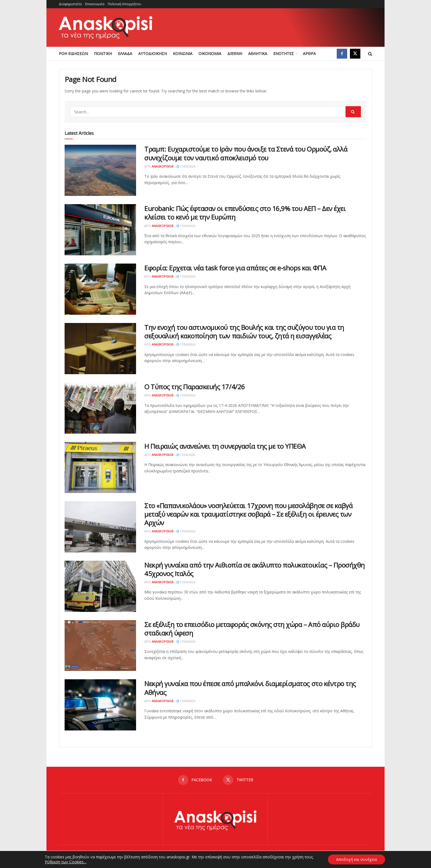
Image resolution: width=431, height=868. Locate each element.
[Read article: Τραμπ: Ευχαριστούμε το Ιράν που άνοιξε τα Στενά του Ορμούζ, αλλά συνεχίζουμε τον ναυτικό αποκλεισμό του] (100, 170)
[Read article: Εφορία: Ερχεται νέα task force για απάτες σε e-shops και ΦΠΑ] (100, 289)
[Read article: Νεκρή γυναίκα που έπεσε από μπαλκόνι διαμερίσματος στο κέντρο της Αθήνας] (100, 705)
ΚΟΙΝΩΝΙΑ (183, 54)
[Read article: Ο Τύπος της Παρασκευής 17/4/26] (100, 408)
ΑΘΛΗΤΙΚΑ (258, 54)
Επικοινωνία (95, 4)
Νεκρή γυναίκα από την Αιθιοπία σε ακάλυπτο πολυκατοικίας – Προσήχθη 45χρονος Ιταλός (255, 569)
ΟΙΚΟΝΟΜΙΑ (210, 54)
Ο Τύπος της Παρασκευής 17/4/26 (195, 387)
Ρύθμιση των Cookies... (65, 862)
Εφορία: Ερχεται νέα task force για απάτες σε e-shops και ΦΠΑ (235, 268)
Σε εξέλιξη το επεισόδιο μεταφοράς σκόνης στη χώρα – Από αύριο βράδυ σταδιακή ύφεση (252, 629)
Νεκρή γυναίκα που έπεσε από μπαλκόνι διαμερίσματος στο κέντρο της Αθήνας (250, 688)
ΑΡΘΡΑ (309, 54)
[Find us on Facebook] (342, 54)
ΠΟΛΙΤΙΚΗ (103, 54)
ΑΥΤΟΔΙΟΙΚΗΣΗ (153, 54)
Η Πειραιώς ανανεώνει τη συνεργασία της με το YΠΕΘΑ (225, 446)
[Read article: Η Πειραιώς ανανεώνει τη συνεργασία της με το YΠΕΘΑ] (100, 467)
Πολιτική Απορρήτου (125, 4)
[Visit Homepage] (106, 28)
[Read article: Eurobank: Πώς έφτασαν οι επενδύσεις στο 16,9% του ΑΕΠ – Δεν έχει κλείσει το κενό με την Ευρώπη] (100, 230)
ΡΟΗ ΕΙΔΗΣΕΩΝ (73, 54)
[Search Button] (370, 54)
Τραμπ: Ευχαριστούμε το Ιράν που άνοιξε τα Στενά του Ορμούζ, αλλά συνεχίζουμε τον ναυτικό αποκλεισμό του (246, 153)
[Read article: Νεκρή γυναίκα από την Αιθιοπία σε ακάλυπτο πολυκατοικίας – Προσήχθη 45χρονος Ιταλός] (100, 586)
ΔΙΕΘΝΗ (235, 54)
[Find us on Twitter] (355, 54)
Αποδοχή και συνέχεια (357, 859)
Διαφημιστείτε (70, 4)
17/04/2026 (186, 166)
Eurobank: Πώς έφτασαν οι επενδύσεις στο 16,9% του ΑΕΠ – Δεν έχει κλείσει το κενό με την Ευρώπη (245, 213)
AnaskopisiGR (163, 166)
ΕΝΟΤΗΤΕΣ (284, 54)
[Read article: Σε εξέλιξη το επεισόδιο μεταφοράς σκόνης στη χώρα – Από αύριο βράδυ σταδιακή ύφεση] (100, 646)
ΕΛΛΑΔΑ (125, 54)
